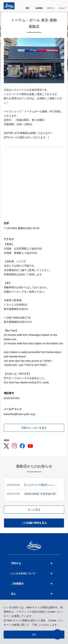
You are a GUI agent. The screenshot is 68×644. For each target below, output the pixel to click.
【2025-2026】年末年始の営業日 (41, 494)
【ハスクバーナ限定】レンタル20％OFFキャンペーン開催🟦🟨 (40, 485)
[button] (57, 634)
